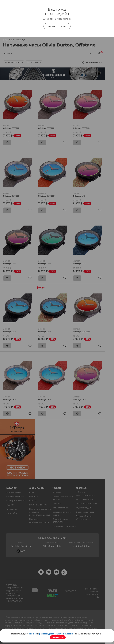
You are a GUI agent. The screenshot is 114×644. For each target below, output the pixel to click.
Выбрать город (57, 26)
